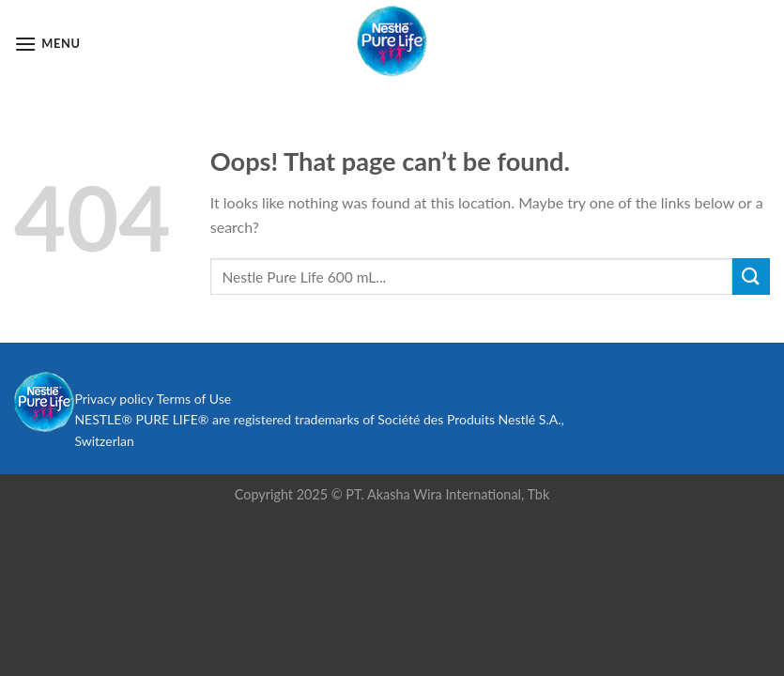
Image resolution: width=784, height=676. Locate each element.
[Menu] (47, 44)
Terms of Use (193, 399)
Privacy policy (114, 399)
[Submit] (751, 277)
